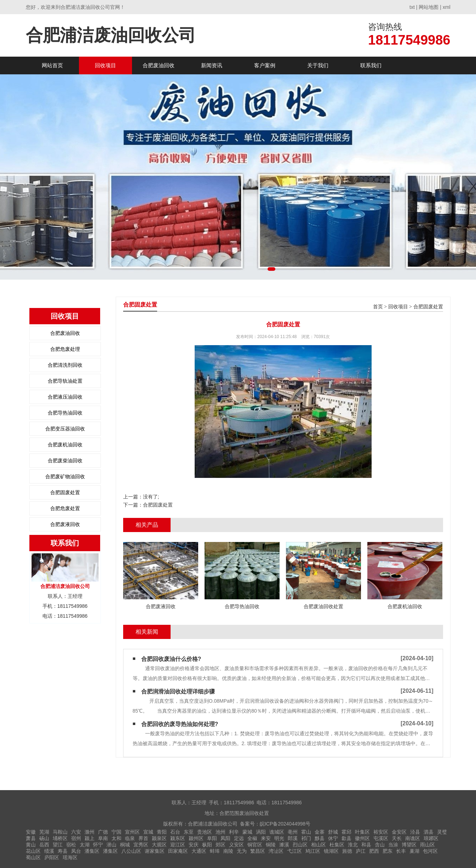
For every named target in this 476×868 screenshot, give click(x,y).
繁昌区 (258, 851)
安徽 (31, 832)
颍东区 (178, 838)
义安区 (236, 845)
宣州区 (132, 832)
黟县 (320, 838)
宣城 (148, 832)
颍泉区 (159, 838)
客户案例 (265, 65)
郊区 (220, 845)
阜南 (103, 838)
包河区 (430, 851)
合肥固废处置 (65, 492)
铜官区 (255, 845)
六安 (76, 832)
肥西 (374, 851)
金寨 (320, 832)
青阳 (162, 832)
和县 (366, 845)
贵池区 (205, 832)
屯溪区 (381, 838)
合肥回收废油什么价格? (171, 659)
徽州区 (362, 838)
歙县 (346, 838)
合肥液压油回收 (65, 397)
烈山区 (300, 845)
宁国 (116, 832)
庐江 (361, 851)
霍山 (306, 832)
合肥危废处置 (65, 508)
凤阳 (225, 838)
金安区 (399, 832)
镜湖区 (331, 851)
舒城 (333, 832)
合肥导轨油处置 (65, 381)
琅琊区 (431, 838)
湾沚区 (276, 851)
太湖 (85, 845)
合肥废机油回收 (65, 445)
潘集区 (92, 851)
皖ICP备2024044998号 (285, 824)
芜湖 (44, 832)
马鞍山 (60, 832)
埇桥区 (60, 838)
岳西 (44, 845)
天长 (397, 838)
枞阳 (207, 845)
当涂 (393, 845)
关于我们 (318, 65)
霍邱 (346, 832)
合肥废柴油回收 (65, 461)
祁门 (306, 838)
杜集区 (337, 845)
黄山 (31, 845)
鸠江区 (313, 851)
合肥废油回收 (159, 65)
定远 (239, 838)
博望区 (409, 845)
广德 (103, 832)
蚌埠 (215, 851)
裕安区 (381, 832)
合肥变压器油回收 (65, 429)
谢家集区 (155, 851)
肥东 (388, 851)
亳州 (293, 832)
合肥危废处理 (65, 349)
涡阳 (261, 832)
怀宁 (98, 845)
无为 (242, 851)
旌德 (347, 851)
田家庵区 (178, 851)
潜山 (111, 845)
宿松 (71, 845)
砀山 (44, 838)
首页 (378, 307)
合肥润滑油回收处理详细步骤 (178, 692)
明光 (279, 838)
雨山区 (428, 845)
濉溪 (284, 845)
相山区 (319, 845)
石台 (175, 832)
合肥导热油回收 (65, 413)
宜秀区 (141, 845)
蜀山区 (33, 857)
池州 (220, 832)
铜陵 (271, 845)
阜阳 (212, 838)
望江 (58, 845)
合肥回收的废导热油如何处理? (180, 724)
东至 (189, 832)
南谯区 (413, 838)
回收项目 (105, 65)
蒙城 (247, 832)
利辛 (234, 832)
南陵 (228, 851)
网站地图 (429, 7)
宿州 (76, 838)
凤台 (76, 851)
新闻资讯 (212, 65)
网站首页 (52, 65)
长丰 (401, 851)
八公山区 (131, 851)
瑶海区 (70, 857)
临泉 (130, 838)
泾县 (415, 832)
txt (412, 7)
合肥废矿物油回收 (65, 476)
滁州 (90, 832)
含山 (380, 845)
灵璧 (442, 832)
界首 (143, 838)
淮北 (353, 845)
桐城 (125, 845)
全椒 (252, 838)
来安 (266, 838)
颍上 (90, 838)
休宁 (333, 838)
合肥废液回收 (65, 524)
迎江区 (178, 845)
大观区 (159, 845)
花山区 (33, 851)
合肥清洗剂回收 (65, 365)
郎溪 (293, 838)
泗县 (429, 832)
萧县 (31, 838)
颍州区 (196, 838)
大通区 (199, 851)
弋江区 (294, 851)
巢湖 (414, 851)
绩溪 (49, 851)
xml (447, 7)
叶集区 (362, 832)
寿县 (63, 851)
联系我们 (371, 65)
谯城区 (277, 832)
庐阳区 (52, 857)
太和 (116, 838)
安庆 (194, 845)
